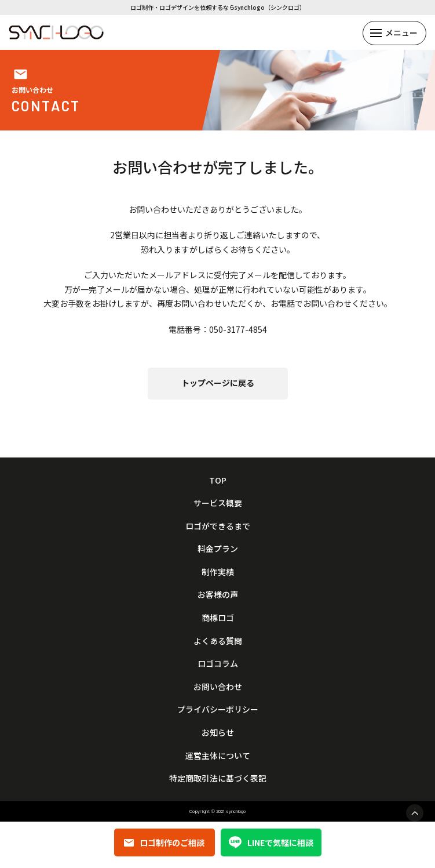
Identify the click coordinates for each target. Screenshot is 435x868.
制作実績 (218, 572)
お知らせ (218, 733)
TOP (218, 480)
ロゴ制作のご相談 (164, 842)
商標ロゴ (218, 618)
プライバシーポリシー (218, 709)
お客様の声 (218, 595)
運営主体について (218, 756)
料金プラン (218, 549)
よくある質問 (218, 641)
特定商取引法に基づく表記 (218, 778)
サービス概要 (218, 503)
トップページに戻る (218, 383)
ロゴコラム (218, 664)
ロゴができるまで (218, 526)
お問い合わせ (218, 687)
